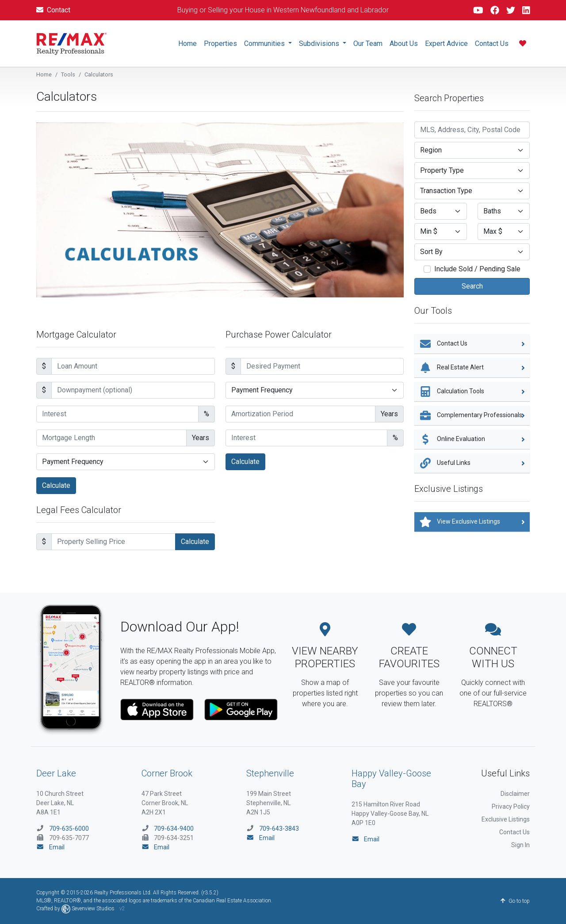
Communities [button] (265, 44)
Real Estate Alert (472, 368)
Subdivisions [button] (320, 44)
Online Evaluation (472, 439)
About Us (404, 44)
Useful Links (472, 463)
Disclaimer (515, 794)
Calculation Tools (472, 392)
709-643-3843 (279, 829)
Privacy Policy (511, 806)
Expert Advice (446, 44)
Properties (220, 44)
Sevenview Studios (89, 909)
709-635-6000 (69, 829)
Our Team (368, 44)
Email (50, 847)
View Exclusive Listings (472, 522)
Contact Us (492, 44)
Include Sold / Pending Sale (477, 269)
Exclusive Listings (506, 819)
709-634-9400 (174, 829)
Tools (68, 74)
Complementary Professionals (472, 415)
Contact (53, 10)
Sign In (520, 845)
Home (187, 44)
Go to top (515, 901)
